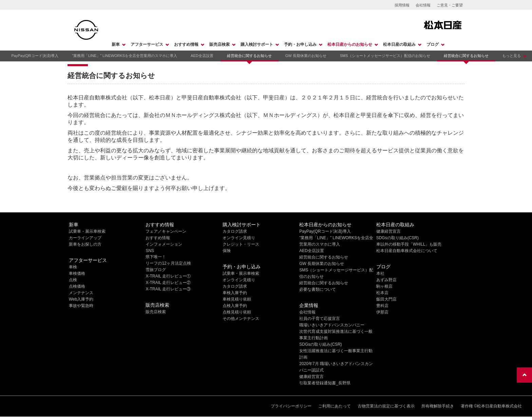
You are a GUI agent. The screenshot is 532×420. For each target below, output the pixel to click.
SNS (150, 251)
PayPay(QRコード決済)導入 (35, 56)
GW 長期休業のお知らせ (306, 56)
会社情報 (423, 5)
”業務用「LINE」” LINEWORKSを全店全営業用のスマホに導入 (125, 56)
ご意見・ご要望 (450, 5)
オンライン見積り (239, 238)
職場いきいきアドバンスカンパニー (332, 325)
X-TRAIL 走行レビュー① (168, 276)
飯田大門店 (386, 299)
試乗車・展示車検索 (87, 231)
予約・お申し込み (300, 44)
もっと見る (511, 56)
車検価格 (77, 273)
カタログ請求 (235, 231)
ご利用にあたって (335, 406)
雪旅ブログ (156, 270)
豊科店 (382, 306)
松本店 (382, 293)
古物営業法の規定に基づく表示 (386, 406)
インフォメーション (164, 244)
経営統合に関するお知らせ (249, 56)
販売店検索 (220, 44)
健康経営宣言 (311, 377)
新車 (116, 44)
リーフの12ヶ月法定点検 (168, 263)
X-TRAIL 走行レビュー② (168, 283)
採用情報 (402, 5)
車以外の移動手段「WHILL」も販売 (409, 244)
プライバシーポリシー (291, 406)
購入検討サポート (257, 44)
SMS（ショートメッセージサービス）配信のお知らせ (385, 56)
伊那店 (382, 312)
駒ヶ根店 (384, 286)
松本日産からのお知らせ (350, 44)
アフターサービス (147, 44)
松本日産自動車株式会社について (407, 251)
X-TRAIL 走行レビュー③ (168, 289)
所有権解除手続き (438, 406)
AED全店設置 (202, 56)
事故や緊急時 (81, 306)
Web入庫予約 (81, 299)
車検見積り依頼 (237, 299)
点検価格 (77, 286)
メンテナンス (81, 293)
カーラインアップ (85, 238)
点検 (73, 280)
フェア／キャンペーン (166, 231)
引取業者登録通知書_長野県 (325, 383)
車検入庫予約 (235, 293)
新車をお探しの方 (85, 244)
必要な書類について (318, 289)
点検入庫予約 (235, 306)
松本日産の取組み (399, 44)
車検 (73, 267)
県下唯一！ (156, 257)
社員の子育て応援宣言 (320, 319)
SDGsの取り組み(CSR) (320, 344)
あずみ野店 (386, 280)
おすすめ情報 (186, 44)
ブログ (433, 44)
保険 (227, 251)
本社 (380, 273)
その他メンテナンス (241, 319)
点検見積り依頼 (237, 312)
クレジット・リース (241, 244)
